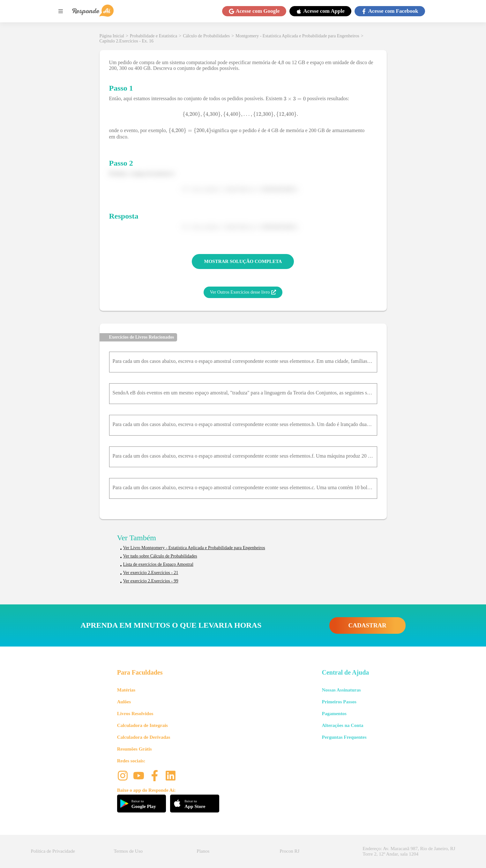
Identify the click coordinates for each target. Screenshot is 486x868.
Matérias (126, 690)
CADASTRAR (367, 625)
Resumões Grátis (135, 749)
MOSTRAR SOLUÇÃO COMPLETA (243, 261)
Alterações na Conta (342, 725)
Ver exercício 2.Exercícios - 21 (151, 573)
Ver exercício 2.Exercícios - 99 (151, 581)
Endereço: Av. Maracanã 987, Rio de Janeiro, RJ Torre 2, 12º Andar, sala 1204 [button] (409, 851)
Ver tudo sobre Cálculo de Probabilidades (160, 556)
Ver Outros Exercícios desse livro (243, 292)
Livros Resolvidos (135, 714)
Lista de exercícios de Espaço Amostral (158, 564)
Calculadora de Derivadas (144, 737)
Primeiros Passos (339, 702)
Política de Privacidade (53, 851)
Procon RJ (289, 851)
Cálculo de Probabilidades (206, 36)
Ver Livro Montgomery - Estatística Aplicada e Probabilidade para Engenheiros (194, 548)
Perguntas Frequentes (344, 737)
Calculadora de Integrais (142, 725)
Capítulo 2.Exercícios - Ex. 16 (127, 41)
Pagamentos (334, 714)
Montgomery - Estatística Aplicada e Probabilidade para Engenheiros (297, 36)
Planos (203, 851)
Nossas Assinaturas (341, 690)
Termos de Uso (128, 851)
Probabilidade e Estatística (154, 36)
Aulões (124, 702)
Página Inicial (112, 36)
